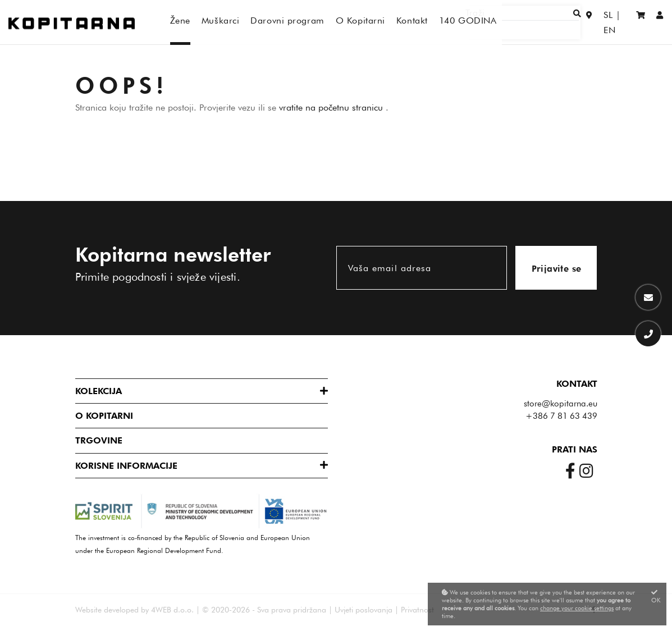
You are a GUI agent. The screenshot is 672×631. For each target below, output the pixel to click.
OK (656, 596)
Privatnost (417, 610)
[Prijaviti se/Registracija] (660, 22)
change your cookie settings (577, 608)
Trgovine (99, 440)
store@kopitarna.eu (561, 404)
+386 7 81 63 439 (561, 416)
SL (597, 22)
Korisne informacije (126, 466)
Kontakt (577, 384)
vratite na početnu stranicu (332, 108)
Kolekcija (99, 391)
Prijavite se (557, 269)
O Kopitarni (104, 416)
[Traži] (541, 22)
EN (619, 22)
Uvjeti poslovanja (364, 610)
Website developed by (112, 610)
